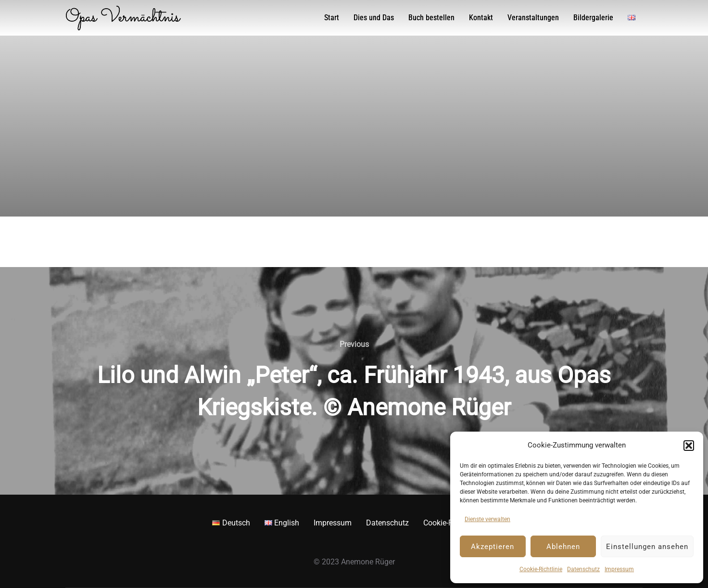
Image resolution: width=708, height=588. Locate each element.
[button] (689, 446)
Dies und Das (374, 18)
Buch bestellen (431, 18)
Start (332, 18)
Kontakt (481, 18)
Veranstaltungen (533, 18)
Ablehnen (563, 547)
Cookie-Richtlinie (541, 569)
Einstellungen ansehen (647, 547)
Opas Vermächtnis (123, 18)
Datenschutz (583, 569)
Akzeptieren (493, 547)
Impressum (619, 569)
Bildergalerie (593, 18)
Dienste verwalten (487, 519)
